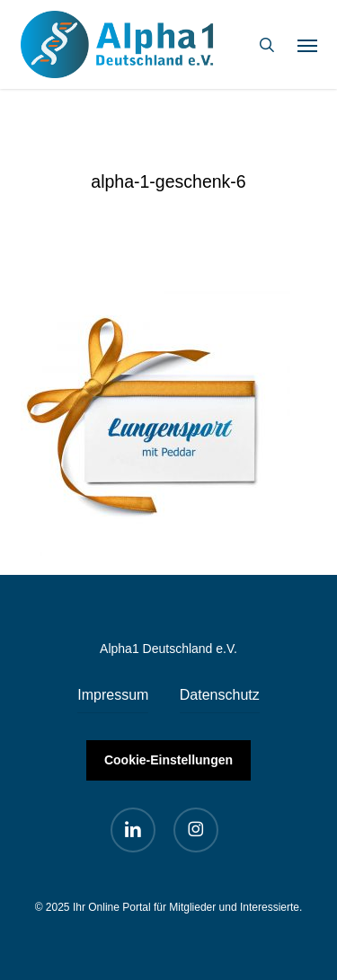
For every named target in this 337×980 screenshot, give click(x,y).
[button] (307, 45)
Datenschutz (220, 695)
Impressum (113, 695)
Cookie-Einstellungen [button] (168, 760)
